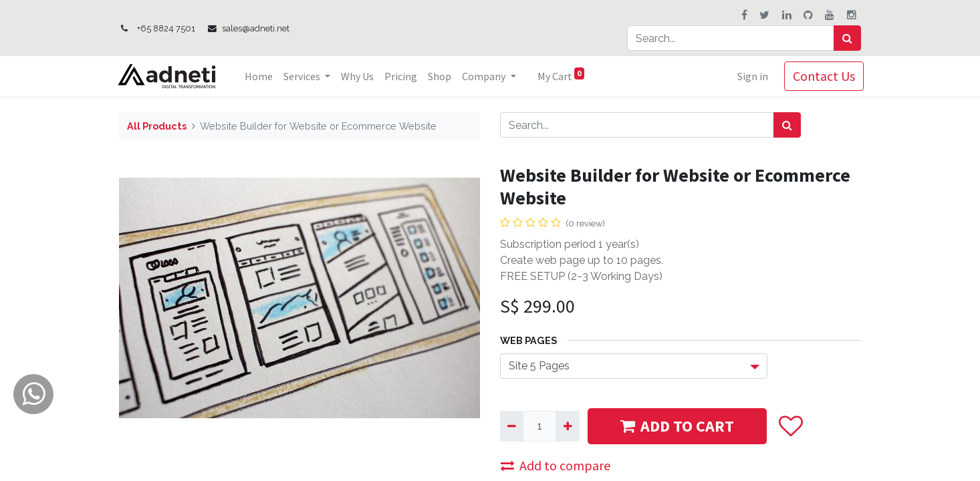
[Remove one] (512, 426)
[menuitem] (262, 76)
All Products (157, 126)
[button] (791, 426)
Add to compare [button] (556, 465)
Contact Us (821, 76)
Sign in (750, 76)
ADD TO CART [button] (677, 426)
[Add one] (567, 426)
